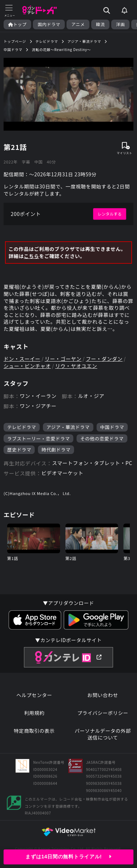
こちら (32, 256)
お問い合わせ (103, 695)
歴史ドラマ (19, 450)
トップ (17, 24)
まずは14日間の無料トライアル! (68, 857)
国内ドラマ (49, 24)
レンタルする (110, 214)
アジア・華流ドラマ (68, 427)
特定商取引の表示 (34, 731)
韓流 (100, 24)
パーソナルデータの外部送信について (103, 734)
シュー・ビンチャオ (27, 366)
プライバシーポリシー (103, 713)
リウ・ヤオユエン (76, 366)
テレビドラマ (22, 427)
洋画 (120, 24)
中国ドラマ (112, 427)
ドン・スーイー (22, 359)
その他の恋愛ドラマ (102, 438)
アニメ (78, 24)
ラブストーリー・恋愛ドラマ (38, 438)
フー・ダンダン (104, 359)
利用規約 (34, 713)
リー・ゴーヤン (63, 359)
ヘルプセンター (34, 695)
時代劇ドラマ (56, 450)
